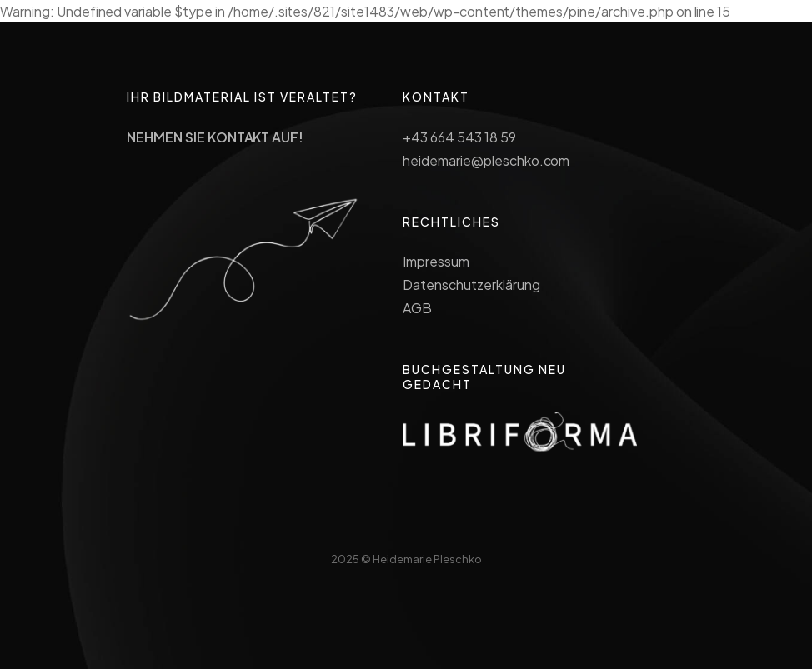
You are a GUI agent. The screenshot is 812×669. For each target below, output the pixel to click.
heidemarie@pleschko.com (486, 160)
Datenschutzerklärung (471, 285)
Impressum (436, 261)
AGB (417, 308)
